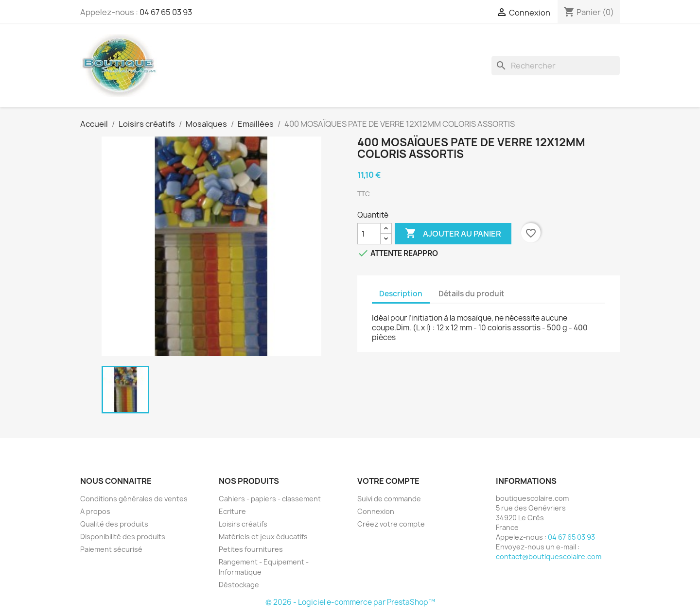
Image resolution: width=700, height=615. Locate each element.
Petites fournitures (251, 549)
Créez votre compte (391, 524)
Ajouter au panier (453, 234)
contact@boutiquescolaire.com (549, 556)
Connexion (376, 511)
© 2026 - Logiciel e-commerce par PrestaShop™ (350, 602)
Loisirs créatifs (243, 524)
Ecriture (232, 511)
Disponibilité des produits (123, 537)
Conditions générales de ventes (134, 499)
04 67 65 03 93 (166, 12)
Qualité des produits (114, 524)
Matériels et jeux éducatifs (263, 537)
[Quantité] (369, 234)
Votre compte (388, 481)
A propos (95, 511)
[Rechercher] (556, 66)
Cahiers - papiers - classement (270, 499)
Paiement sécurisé (111, 549)
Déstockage (239, 585)
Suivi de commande (389, 499)
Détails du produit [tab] (472, 294)
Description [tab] (401, 294)
